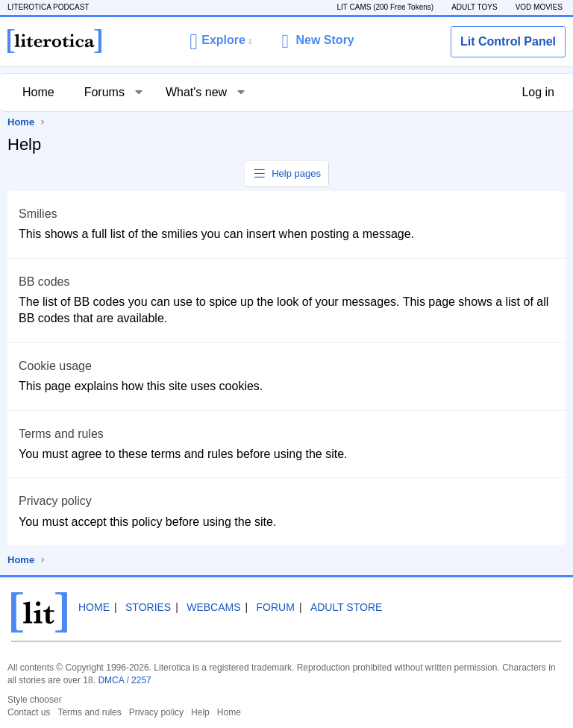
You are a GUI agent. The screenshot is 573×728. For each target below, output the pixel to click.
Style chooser (35, 700)
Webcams (213, 607)
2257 (141, 680)
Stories (148, 607)
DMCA (111, 680)
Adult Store (346, 607)
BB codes (44, 282)
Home (38, 92)
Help (200, 712)
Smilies (38, 214)
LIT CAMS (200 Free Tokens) (385, 7)
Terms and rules (61, 434)
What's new (196, 92)
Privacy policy (55, 501)
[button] (220, 41)
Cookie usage (55, 366)
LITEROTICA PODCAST (48, 7)
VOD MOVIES (539, 7)
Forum (276, 607)
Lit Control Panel (508, 41)
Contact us (29, 712)
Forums (104, 92)
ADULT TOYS (475, 7)
